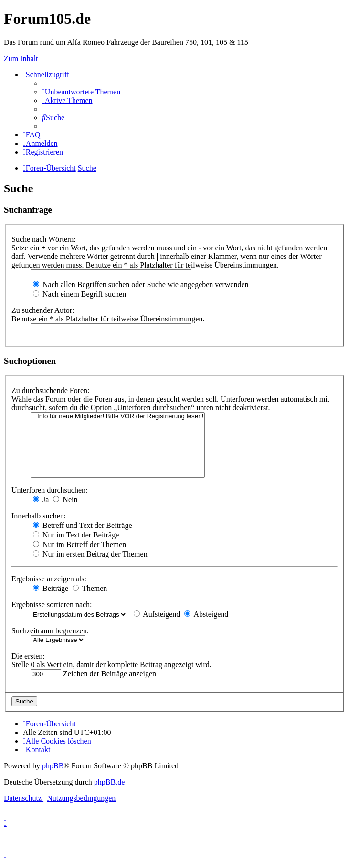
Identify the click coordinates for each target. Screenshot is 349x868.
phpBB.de (109, 782)
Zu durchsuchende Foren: (51, 390)
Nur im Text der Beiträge (76, 535)
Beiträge (51, 588)
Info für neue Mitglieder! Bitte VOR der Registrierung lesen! (118, 417)
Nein (65, 500)
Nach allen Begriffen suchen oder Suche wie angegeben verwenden (141, 284)
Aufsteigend (157, 614)
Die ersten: (28, 656)
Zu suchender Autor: (43, 310)
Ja (41, 500)
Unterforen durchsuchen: (50, 490)
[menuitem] (81, 92)
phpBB (53, 766)
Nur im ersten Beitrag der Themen (90, 554)
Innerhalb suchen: (39, 516)
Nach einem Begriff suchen (79, 294)
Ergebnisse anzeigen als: (49, 579)
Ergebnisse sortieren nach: (52, 604)
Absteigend (206, 614)
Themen (90, 588)
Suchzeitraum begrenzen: (50, 631)
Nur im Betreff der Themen (79, 544)
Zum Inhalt (21, 58)
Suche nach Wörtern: (44, 239)
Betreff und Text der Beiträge (83, 525)
